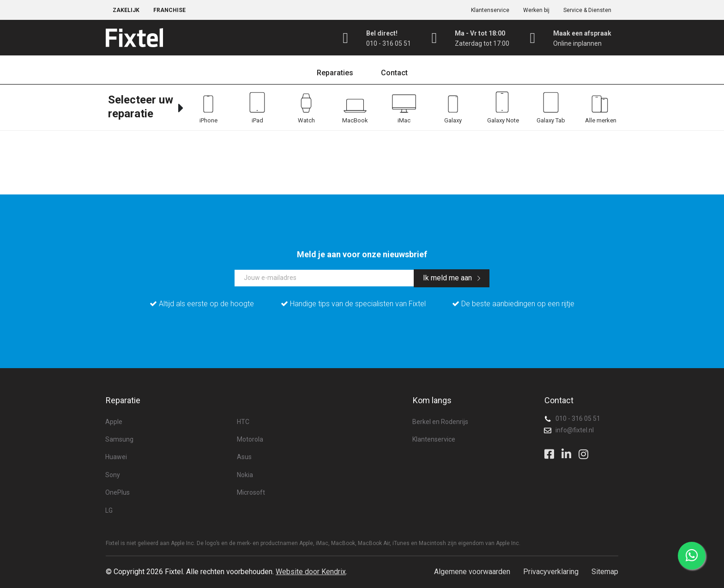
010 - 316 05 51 (578, 418)
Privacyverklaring (551, 572)
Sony (113, 475)
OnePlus (118, 492)
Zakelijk (126, 10)
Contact (394, 73)
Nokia (245, 475)
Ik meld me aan (452, 278)
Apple (114, 422)
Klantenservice (490, 10)
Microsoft (251, 492)
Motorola (250, 439)
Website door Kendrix (311, 572)
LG (109, 510)
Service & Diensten (587, 10)
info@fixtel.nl (575, 430)
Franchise (169, 10)
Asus (244, 457)
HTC (243, 422)
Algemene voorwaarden (472, 572)
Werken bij (536, 10)
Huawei (116, 457)
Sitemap (605, 572)
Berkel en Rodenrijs (440, 422)
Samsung (119, 439)
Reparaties (335, 73)
